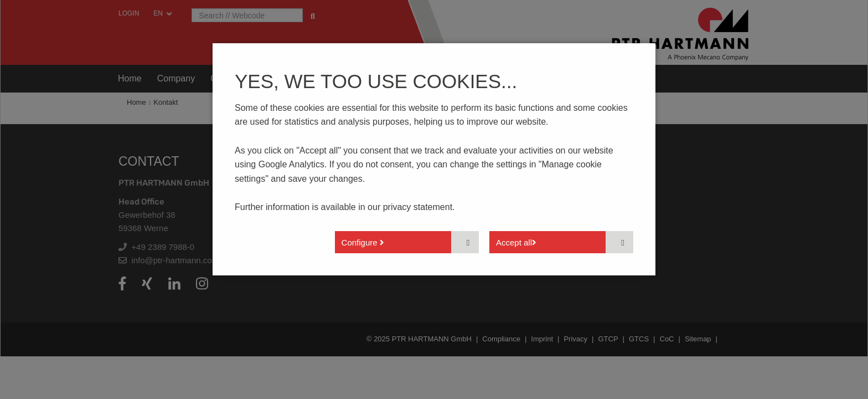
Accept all (516, 242)
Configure (363, 242)
